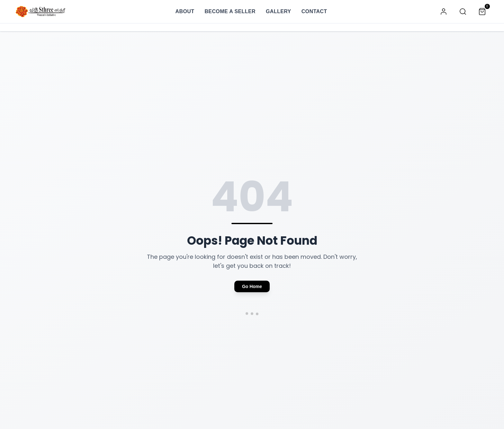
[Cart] (482, 12)
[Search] (463, 12)
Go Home (252, 286)
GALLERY (279, 11)
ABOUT (185, 11)
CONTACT (314, 11)
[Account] (444, 12)
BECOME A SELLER (230, 11)
